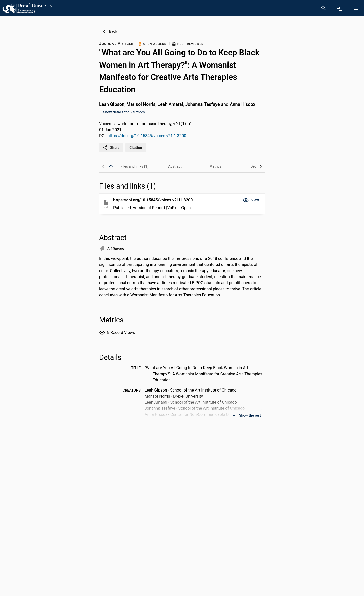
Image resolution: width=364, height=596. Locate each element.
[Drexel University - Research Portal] (27, 8)
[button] (251, 200)
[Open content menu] (356, 8)
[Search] (324, 8)
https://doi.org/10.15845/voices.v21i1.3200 (147, 136)
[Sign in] (340, 8)
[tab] (134, 166)
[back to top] (111, 166)
